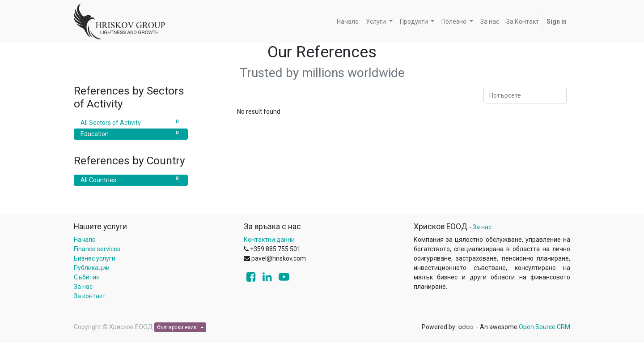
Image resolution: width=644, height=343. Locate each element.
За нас (83, 287)
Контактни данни (269, 240)
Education (131, 133)
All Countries (131, 180)
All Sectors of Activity (131, 122)
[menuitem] (348, 22)
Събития (87, 277)
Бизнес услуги (95, 258)
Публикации (92, 268)
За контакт (90, 296)
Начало (85, 240)
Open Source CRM (544, 327)
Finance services (97, 249)
